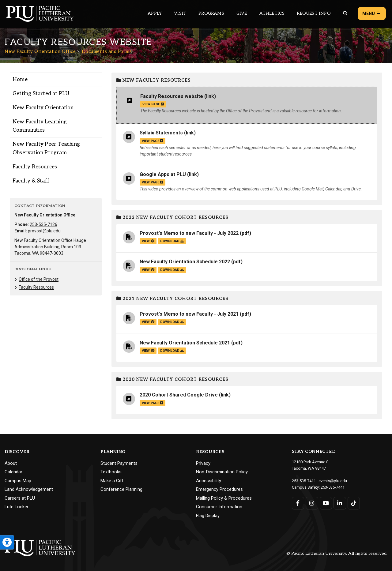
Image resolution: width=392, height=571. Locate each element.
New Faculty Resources (154, 80)
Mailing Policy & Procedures (224, 498)
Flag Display (208, 516)
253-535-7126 (43, 224)
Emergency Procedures (219, 489)
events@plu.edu (333, 481)
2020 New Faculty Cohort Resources (172, 379)
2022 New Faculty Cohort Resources (172, 218)
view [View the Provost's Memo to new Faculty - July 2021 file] (148, 322)
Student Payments (119, 463)
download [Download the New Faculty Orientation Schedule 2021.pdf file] (172, 351)
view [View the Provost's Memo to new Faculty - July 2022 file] (148, 241)
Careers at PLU (20, 498)
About (11, 463)
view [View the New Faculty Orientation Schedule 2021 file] (148, 351)
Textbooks (111, 472)
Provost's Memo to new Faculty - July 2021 (189, 314)
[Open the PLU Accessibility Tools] (7, 542)
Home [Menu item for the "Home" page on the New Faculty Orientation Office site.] (20, 80)
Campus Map (18, 481)
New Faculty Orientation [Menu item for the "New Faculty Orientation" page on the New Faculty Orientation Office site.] (43, 108)
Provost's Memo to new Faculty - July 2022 (189, 233)
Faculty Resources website (172, 96)
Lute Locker (17, 507)
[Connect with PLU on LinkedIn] (340, 503)
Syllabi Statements (161, 133)
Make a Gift (112, 481)
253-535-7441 (333, 487)
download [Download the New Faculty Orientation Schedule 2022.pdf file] (172, 270)
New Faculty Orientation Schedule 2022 (185, 262)
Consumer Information (219, 507)
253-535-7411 (304, 481)
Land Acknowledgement (29, 489)
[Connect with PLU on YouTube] (326, 503)
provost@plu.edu (44, 231)
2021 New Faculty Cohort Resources (172, 299)
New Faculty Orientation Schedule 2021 (185, 343)
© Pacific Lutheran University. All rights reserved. (337, 553)
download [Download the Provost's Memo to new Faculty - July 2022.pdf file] (172, 241)
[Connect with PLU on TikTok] (354, 503)
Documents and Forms (107, 51)
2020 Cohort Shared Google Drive (179, 395)
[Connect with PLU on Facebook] (298, 503)
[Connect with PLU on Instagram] (312, 503)
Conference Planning (121, 489)
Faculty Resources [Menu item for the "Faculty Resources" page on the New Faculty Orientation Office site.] (35, 167)
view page (153, 104)
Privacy (203, 463)
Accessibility (209, 481)
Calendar (13, 472)
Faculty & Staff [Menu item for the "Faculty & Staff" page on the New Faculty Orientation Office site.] (31, 181)
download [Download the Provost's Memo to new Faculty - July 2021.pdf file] (172, 322)
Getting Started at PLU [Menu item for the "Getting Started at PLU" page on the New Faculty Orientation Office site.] (41, 94)
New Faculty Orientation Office (40, 51)
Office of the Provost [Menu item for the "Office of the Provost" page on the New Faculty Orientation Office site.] (39, 279)
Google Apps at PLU (163, 174)
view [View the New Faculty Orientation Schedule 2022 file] (148, 270)
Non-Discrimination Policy (222, 472)
